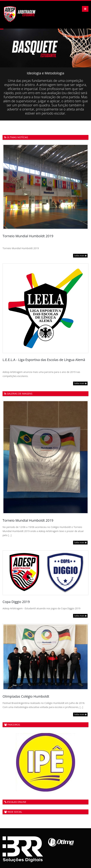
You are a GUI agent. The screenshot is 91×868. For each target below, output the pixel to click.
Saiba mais (80, 256)
